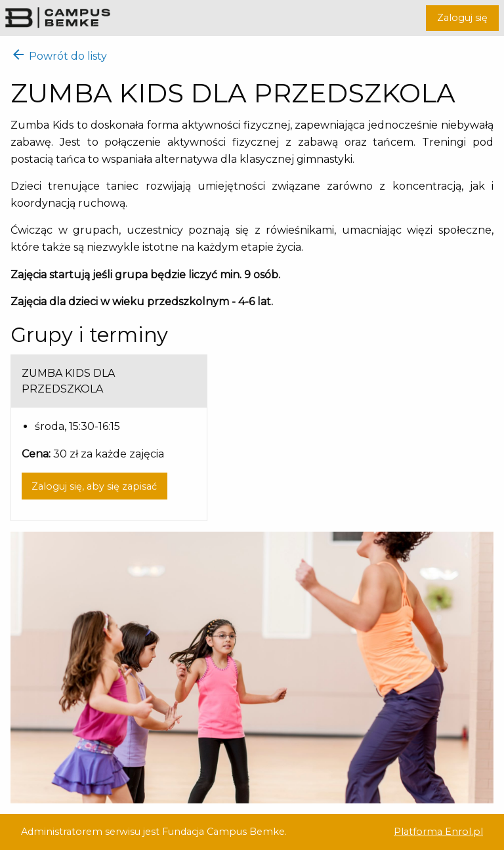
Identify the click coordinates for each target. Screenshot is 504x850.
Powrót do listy (59, 56)
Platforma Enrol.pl (438, 832)
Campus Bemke (58, 17)
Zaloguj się (462, 18)
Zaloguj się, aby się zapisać (94, 486)
